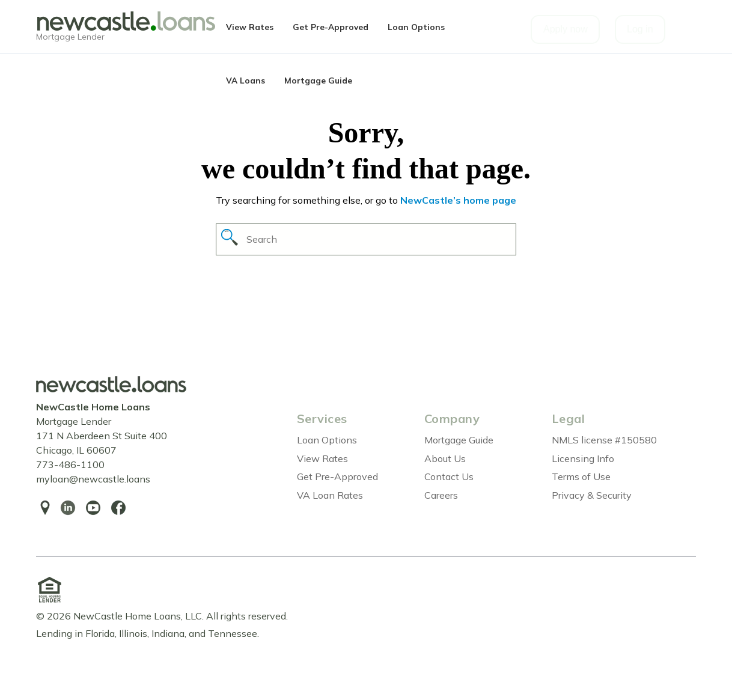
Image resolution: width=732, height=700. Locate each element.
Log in (640, 29)
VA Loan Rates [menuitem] (330, 495)
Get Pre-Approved (331, 27)
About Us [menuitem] (445, 458)
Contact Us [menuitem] (449, 476)
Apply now (566, 29)
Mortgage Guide (318, 80)
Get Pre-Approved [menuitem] (337, 476)
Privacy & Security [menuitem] (592, 495)
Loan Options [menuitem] (327, 440)
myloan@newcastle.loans (93, 479)
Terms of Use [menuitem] (581, 476)
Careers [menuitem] (441, 495)
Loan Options (416, 27)
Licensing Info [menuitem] (583, 458)
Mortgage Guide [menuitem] (459, 440)
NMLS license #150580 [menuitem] (604, 440)
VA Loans (246, 80)
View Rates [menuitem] (322, 458)
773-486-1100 (70, 464)
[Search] (366, 239)
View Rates (250, 27)
